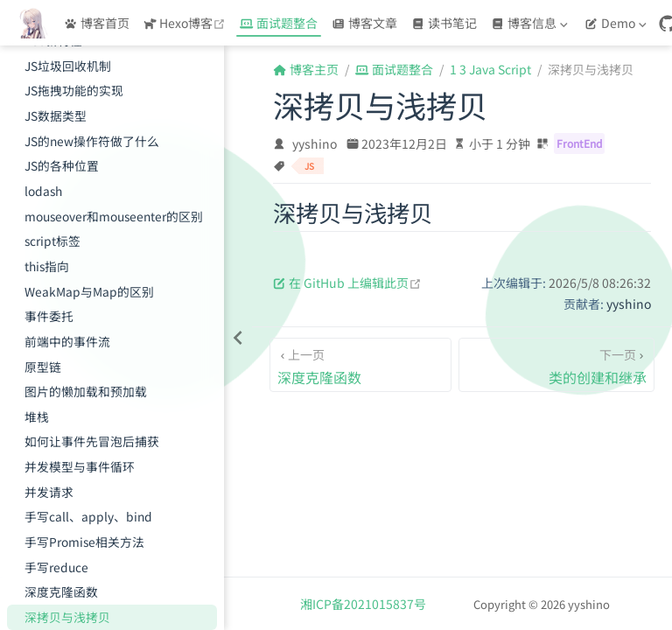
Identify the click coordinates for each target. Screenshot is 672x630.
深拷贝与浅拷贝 (67, 617)
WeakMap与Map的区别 (89, 291)
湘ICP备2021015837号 (363, 604)
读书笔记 (444, 23)
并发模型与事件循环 (80, 466)
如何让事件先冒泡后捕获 (92, 441)
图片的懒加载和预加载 (86, 391)
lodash (43, 191)
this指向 (47, 266)
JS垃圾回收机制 (68, 66)
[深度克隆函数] (360, 365)
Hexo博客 (187, 23)
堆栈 (37, 416)
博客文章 (364, 23)
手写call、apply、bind (88, 516)
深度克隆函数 (61, 591)
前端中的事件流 (67, 341)
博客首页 (97, 23)
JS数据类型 (56, 115)
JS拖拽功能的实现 (74, 90)
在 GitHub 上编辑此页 (347, 283)
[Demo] (617, 23)
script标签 (52, 241)
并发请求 (49, 492)
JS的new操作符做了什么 (92, 141)
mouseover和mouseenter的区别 (114, 216)
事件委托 (49, 316)
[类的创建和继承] (556, 365)
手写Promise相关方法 (84, 542)
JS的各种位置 (62, 165)
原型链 (43, 367)
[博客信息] (531, 23)
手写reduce (56, 567)
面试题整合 (279, 23)
